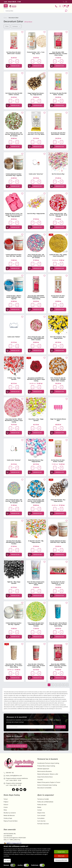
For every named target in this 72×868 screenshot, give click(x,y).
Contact (40, 810)
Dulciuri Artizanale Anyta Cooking (47, 785)
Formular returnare (43, 824)
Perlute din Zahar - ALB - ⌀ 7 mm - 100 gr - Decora (36, 53)
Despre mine (41, 813)
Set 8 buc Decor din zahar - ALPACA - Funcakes (58, 461)
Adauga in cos (13, 66)
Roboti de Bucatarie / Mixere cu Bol (48, 774)
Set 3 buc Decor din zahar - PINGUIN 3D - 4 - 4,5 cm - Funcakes (58, 583)
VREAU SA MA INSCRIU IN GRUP (17, 746)
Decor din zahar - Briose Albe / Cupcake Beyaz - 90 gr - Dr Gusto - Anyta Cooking (14, 666)
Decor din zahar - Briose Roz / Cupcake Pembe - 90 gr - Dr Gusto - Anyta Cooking (36, 666)
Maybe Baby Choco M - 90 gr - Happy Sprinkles (36, 461)
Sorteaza (16, 26)
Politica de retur (42, 805)
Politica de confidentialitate (45, 802)
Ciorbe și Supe (8, 818)
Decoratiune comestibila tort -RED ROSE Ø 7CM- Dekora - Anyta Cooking (36, 379)
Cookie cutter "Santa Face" (36, 174)
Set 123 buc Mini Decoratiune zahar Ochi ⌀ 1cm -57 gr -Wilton (36, 134)
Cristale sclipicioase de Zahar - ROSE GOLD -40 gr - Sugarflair (58, 542)
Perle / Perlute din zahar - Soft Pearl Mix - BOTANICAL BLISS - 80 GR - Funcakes (14, 134)
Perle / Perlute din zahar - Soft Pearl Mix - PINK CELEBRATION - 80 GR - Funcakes (36, 338)
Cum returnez (41, 821)
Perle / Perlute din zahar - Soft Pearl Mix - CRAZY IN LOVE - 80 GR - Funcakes (58, 215)
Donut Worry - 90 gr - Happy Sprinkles (36, 420)
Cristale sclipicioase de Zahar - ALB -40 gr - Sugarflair (14, 624)
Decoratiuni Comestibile (44, 788)
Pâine (5, 810)
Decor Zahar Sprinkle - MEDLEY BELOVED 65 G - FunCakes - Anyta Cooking (14, 420)
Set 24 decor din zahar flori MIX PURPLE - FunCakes (14, 94)
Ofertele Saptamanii (43, 769)
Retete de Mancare (9, 816)
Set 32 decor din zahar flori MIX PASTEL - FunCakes (58, 94)
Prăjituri (6, 802)
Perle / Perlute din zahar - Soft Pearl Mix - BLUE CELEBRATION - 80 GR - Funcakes (36, 501)
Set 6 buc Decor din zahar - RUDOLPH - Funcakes (58, 296)
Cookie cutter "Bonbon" (14, 337)
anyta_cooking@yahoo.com (13, 776)
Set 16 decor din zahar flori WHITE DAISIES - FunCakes (58, 134)
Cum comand (41, 816)
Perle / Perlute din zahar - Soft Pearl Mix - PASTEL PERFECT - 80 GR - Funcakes (14, 501)
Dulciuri (6, 805)
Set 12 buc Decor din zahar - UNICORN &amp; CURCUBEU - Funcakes (14, 542)
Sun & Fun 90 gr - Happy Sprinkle (36, 214)
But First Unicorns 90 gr (58, 174)
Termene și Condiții (43, 799)
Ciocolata (40, 780)
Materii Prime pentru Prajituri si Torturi (49, 782)
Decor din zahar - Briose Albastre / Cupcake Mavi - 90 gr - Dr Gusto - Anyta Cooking (58, 624)
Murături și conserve (10, 813)
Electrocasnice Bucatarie (44, 771)
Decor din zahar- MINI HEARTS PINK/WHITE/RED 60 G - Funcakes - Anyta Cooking (36, 297)
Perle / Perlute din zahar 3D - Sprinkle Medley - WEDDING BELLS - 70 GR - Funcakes (58, 379)
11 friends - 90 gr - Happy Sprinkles (14, 379)
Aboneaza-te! (60, 727)
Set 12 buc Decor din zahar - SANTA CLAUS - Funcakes (14, 53)
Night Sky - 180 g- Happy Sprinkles (14, 583)
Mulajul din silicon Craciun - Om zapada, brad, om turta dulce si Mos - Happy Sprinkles (14, 215)
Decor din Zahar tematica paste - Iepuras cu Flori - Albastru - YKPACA (36, 583)
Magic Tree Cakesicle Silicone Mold (58, 420)
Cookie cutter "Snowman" (14, 460)
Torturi (6, 799)
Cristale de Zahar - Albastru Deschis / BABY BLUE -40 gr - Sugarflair (14, 297)
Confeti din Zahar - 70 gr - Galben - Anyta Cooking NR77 (58, 255)
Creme (6, 807)
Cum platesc (41, 818)
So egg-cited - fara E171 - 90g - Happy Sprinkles (36, 542)
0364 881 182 (9, 773)
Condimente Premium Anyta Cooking (48, 763)
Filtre (7, 26)
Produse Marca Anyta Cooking (46, 766)
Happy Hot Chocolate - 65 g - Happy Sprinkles (58, 500)
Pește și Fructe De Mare (11, 821)
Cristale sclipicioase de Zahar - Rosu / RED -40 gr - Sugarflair (14, 255)
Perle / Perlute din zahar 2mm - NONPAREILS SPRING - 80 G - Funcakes (36, 624)
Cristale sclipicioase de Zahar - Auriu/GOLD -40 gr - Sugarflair (14, 175)
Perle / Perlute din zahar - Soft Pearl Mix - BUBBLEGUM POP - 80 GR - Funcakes (36, 256)
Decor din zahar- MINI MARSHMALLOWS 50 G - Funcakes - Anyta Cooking (58, 54)
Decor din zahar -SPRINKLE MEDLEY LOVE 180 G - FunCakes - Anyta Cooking (58, 666)
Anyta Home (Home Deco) (45, 777)
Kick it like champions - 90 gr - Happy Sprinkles (58, 338)
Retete (39, 807)
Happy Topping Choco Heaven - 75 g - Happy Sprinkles (36, 94)
